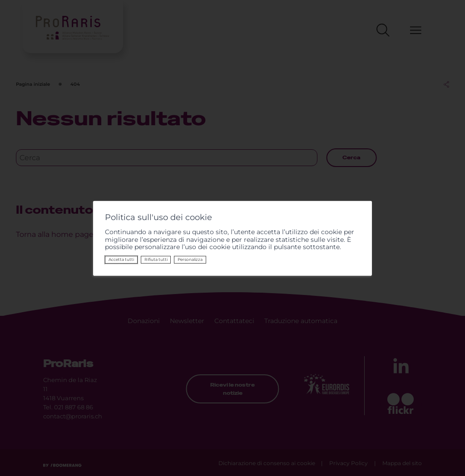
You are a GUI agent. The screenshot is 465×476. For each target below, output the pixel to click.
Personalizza (190, 260)
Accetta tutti (121, 260)
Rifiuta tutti (156, 260)
